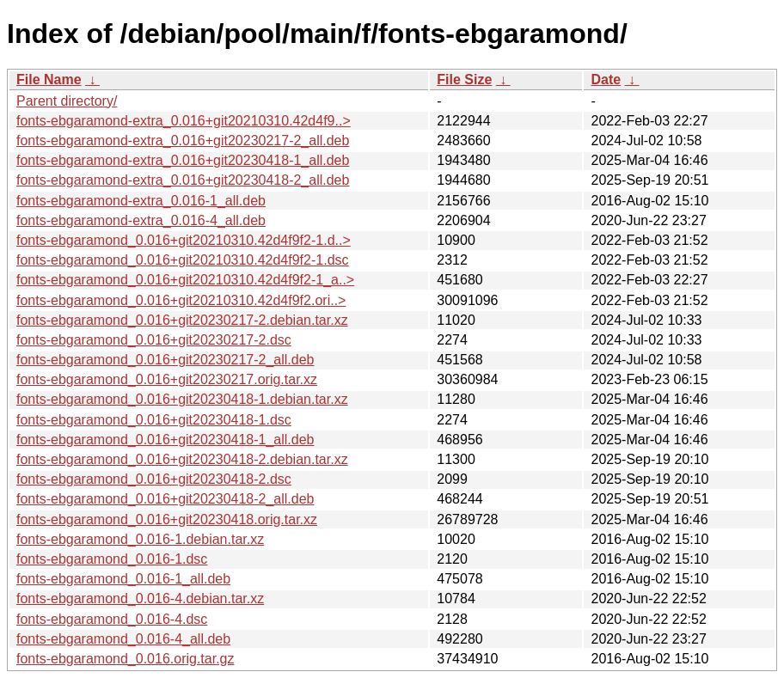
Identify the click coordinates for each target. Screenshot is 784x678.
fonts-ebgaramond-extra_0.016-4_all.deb (141, 220)
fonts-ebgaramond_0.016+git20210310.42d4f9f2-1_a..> (185, 280)
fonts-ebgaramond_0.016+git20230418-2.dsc (154, 479)
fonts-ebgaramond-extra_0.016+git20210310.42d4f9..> (184, 121)
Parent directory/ (67, 101)
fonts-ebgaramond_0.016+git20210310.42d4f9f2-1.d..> (184, 240)
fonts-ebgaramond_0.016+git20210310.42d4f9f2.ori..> (181, 300)
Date (606, 79)
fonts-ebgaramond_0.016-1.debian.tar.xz (140, 539)
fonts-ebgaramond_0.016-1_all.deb (123, 579)
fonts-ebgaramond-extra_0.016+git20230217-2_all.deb (183, 140)
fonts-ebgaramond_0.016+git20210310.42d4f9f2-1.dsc (183, 260)
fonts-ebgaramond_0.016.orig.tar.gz (126, 659)
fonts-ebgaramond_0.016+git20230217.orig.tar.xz (167, 379)
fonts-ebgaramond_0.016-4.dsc (112, 619)
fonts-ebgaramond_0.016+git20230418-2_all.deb (165, 499)
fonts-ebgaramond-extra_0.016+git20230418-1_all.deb (183, 160)
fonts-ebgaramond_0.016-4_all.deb (123, 639)
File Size (464, 79)
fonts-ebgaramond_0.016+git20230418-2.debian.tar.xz (182, 459)
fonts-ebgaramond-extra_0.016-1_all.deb (141, 201)
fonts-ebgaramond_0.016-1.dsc (112, 559)
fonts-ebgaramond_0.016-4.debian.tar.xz (140, 599)
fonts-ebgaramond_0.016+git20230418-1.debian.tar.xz (182, 399)
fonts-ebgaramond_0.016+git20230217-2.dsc (154, 340)
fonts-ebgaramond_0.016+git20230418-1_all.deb (165, 440)
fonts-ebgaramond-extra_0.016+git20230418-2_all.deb (183, 180)
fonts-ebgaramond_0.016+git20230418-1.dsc (154, 420)
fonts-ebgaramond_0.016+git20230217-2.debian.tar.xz (182, 320)
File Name (49, 79)
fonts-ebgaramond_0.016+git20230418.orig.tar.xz (167, 519)
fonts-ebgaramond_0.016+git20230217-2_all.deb (165, 360)
